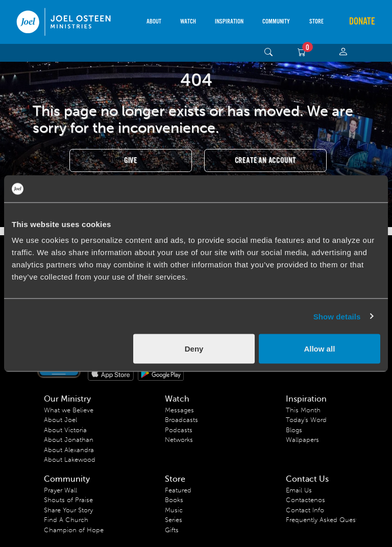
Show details (337, 316)
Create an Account (266, 160)
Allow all (319, 349)
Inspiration (229, 22)
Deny (194, 349)
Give (131, 160)
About (154, 22)
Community (276, 22)
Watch (188, 22)
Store (316, 22)
